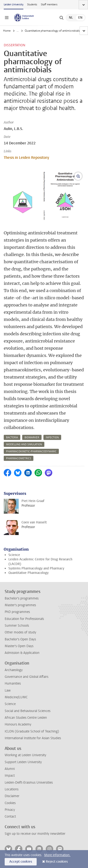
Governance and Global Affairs (26, 677)
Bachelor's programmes (22, 598)
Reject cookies (57, 862)
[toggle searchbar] (61, 18)
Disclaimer (12, 796)
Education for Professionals (24, 619)
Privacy (10, 810)
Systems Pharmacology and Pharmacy (36, 568)
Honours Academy (18, 724)
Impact (10, 776)
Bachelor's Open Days (20, 639)
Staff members (49, 5)
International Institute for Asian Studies (33, 738)
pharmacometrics (19, 458)
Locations (12, 789)
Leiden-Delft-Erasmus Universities (29, 783)
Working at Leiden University (25, 755)
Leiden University (14, 5)
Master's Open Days (19, 646)
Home (7, 31)
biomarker (32, 437)
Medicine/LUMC (16, 697)
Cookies (10, 803)
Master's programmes (20, 605)
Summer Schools (17, 626)
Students (32, 5)
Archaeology (14, 670)
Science (14, 555)
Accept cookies (21, 862)
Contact (10, 816)
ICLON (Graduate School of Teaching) (32, 731)
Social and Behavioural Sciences (28, 711)
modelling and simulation (24, 444)
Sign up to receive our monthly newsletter (35, 834)
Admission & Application (22, 653)
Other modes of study (20, 632)
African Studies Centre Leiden (26, 718)
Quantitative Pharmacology (28, 573)
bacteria (12, 437)
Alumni (10, 769)
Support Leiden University (23, 762)
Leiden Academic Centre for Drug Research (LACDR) (40, 562)
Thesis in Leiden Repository (26, 158)
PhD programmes (17, 612)
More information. (57, 855)
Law (8, 690)
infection (52, 437)
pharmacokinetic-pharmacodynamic (31, 451)
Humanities (13, 683)
